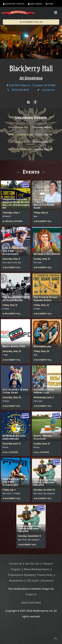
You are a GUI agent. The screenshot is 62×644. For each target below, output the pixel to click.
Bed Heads (35, 4)
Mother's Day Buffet (20, 149)
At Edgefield (31, 78)
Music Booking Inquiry (37, 569)
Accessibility (16, 581)
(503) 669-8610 (18, 90)
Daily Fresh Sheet (31, 603)
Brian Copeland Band (20, 134)
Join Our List (32, 564)
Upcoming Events (31, 118)
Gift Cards (32, 581)
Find (50, 4)
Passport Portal (14, 4)
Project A (31, 594)
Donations (48, 581)
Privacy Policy (45, 575)
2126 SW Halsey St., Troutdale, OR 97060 (31, 85)
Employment (16, 575)
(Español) (29, 575)
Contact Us (46, 90)
